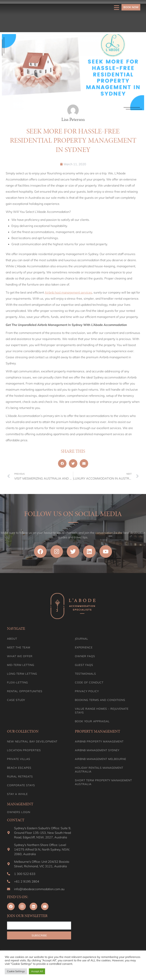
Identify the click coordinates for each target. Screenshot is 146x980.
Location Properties (24, 750)
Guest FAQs (84, 665)
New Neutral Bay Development (32, 741)
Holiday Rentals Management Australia (99, 770)
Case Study (16, 700)
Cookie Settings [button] (16, 971)
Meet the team (19, 647)
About (12, 639)
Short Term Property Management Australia (103, 782)
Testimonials (85, 674)
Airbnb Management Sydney (97, 750)
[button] (62, 463)
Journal (82, 639)
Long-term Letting (22, 674)
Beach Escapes (19, 768)
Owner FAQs (85, 656)
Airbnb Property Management (99, 741)
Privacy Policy (87, 691)
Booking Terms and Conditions (100, 700)
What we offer (20, 656)
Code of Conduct (89, 682)
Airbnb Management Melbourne (101, 759)
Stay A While (17, 794)
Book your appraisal (92, 721)
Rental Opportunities (25, 691)
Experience (84, 647)
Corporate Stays (21, 785)
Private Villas (19, 759)
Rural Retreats (20, 776)
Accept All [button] (37, 971)
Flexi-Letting (17, 682)
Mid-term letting (21, 665)
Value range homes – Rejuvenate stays (102, 711)
